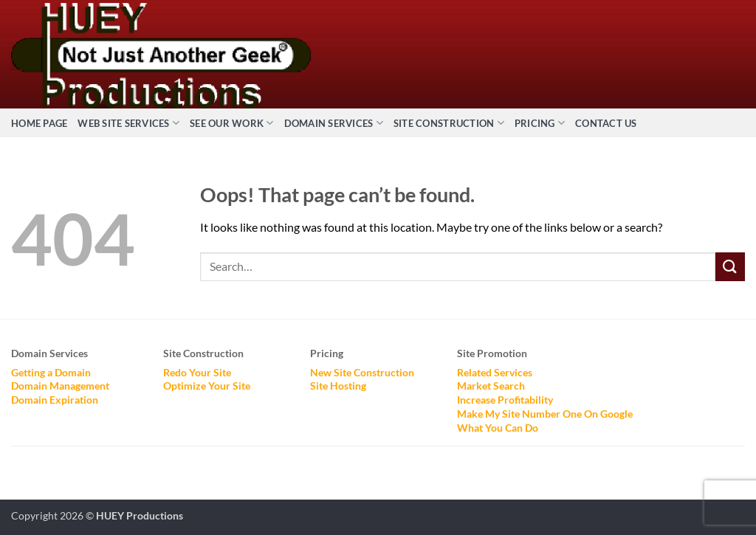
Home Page (39, 123)
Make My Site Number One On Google (545, 414)
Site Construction (449, 123)
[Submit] (730, 267)
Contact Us (606, 123)
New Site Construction (362, 372)
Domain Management (60, 386)
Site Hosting (338, 386)
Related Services (495, 372)
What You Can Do (498, 428)
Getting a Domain (51, 372)
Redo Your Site (197, 372)
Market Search (491, 386)
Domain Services (334, 123)
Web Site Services (128, 123)
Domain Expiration (55, 400)
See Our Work (232, 123)
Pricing (540, 123)
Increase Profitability (505, 400)
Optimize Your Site (207, 386)
